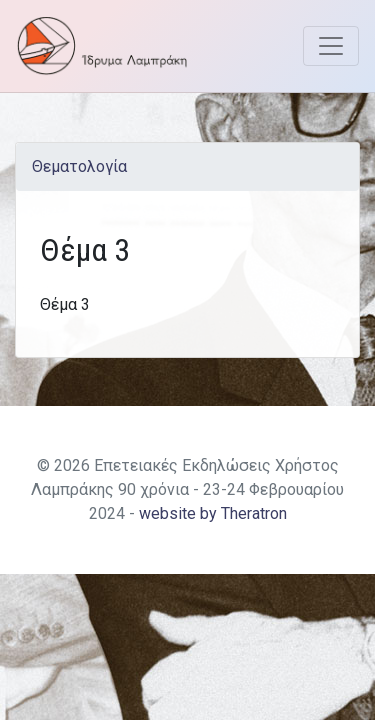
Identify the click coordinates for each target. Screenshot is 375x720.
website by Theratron (213, 513)
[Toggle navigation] (331, 46)
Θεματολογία (79, 166)
